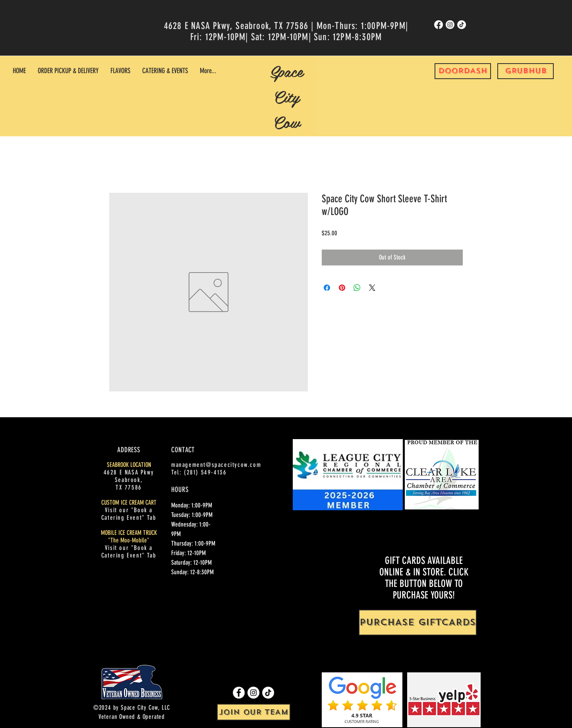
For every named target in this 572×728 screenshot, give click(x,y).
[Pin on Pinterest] (342, 288)
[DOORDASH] (463, 71)
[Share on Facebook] (327, 288)
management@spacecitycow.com (216, 465)
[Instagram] (450, 25)
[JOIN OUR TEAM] (254, 712)
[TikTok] (462, 25)
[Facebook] (439, 25)
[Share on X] (372, 288)
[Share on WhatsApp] (357, 288)
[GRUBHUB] (526, 71)
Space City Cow (286, 96)
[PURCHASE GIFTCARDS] (418, 622)
